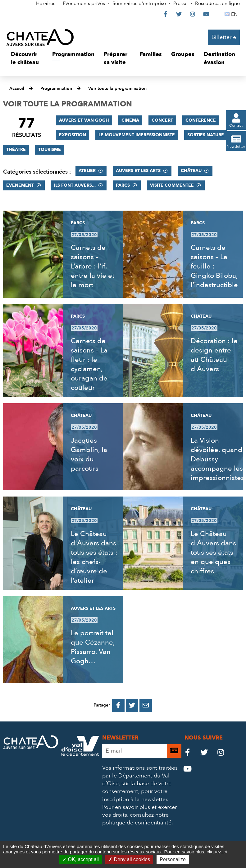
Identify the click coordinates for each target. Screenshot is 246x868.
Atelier (87, 171)
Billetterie (224, 37)
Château (191, 171)
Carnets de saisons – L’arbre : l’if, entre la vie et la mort (93, 266)
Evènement (20, 185)
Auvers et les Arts (138, 171)
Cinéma (130, 120)
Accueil (17, 89)
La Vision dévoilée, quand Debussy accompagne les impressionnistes (217, 459)
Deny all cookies (129, 859)
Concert (162, 120)
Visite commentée (172, 185)
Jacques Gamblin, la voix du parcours (89, 455)
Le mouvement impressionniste (137, 135)
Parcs (123, 185)
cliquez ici (217, 852)
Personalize (173, 859)
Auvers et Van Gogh (84, 120)
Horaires (46, 3)
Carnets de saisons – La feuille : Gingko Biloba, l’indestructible (214, 266)
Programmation (56, 89)
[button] (27, 58)
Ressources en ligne (217, 3)
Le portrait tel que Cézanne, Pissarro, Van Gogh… (93, 647)
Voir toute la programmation (117, 89)
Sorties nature (206, 135)
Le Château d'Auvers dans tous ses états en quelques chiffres (213, 553)
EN (235, 14)
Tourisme (50, 149)
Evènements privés (84, 3)
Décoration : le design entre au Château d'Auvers (214, 355)
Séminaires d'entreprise (139, 3)
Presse (180, 3)
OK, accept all (81, 859)
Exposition (73, 135)
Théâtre (16, 149)
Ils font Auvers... (75, 185)
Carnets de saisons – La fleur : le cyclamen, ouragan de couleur (89, 364)
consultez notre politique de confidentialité (137, 819)
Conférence (201, 120)
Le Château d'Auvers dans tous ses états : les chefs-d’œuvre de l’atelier (94, 557)
